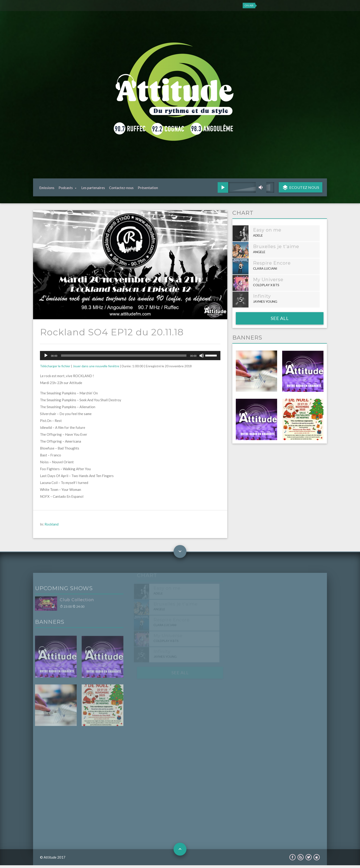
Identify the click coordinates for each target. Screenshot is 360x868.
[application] (130, 358)
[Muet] (202, 358)
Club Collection (67, 604)
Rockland (52, 527)
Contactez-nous (121, 189)
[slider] (124, 358)
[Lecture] (46, 358)
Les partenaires (93, 189)
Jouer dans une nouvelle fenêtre (96, 369)
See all (280, 321)
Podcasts (66, 189)
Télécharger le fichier (55, 369)
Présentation (148, 189)
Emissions (47, 189)
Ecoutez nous (304, 189)
